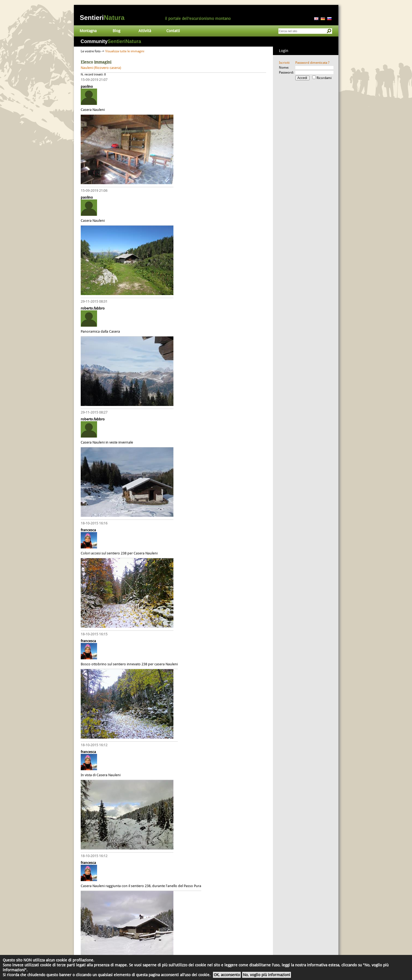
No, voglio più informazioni (267, 975)
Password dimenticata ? (312, 63)
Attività (145, 31)
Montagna (88, 31)
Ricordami (324, 78)
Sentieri (102, 18)
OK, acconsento (227, 975)
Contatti (173, 31)
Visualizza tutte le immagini (125, 51)
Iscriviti (284, 63)
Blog (116, 31)
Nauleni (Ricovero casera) (101, 68)
